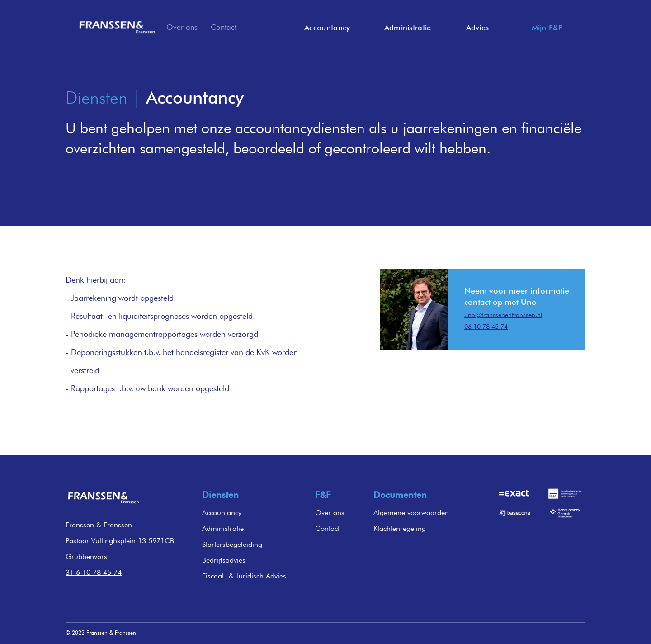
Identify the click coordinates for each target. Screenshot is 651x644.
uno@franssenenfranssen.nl (503, 315)
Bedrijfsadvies (224, 560)
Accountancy (222, 513)
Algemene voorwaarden (411, 513)
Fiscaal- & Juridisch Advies (244, 576)
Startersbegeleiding (232, 544)
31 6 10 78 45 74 (94, 572)
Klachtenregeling (400, 528)
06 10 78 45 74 (486, 327)
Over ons (182, 27)
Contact (224, 27)
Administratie (223, 528)
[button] (474, 28)
